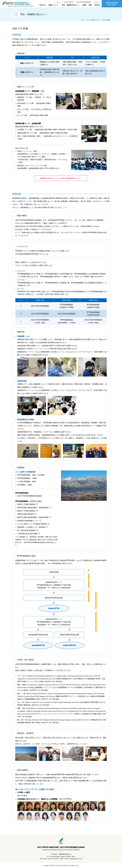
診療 (84, 5)
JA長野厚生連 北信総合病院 (27, 534)
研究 (90, 5)
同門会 (97, 5)
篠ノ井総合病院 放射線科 (26, 530)
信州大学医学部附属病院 (84, 2)
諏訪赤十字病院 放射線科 (26, 511)
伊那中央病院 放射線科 (26, 514)
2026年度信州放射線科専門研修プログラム (31, 254)
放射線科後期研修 (112, 4)
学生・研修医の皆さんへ (71, 5)
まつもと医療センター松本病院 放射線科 (32, 524)
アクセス (97, 2)
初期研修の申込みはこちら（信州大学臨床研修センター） (61, 178)
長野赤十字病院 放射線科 (26, 504)
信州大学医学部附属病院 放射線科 (30, 496)
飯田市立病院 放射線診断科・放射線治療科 (33, 517)
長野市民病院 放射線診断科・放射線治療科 (33, 508)
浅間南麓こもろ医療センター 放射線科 (31, 527)
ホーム (59, 2)
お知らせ (42, 5)
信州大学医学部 (68, 2)
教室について (54, 5)
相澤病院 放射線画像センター (28, 521)
